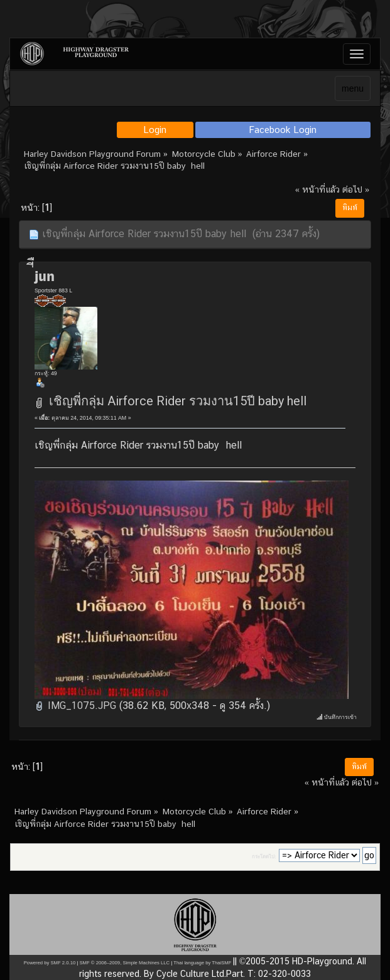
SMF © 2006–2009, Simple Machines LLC (124, 963)
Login (155, 130)
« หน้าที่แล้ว (317, 189)
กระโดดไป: (264, 857)
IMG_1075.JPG (75, 706)
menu (353, 88)
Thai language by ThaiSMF (202, 963)
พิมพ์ (350, 208)
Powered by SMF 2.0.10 (50, 963)
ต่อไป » (356, 189)
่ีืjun (45, 276)
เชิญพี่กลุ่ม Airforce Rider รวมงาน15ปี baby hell (178, 401)
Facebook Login (283, 130)
